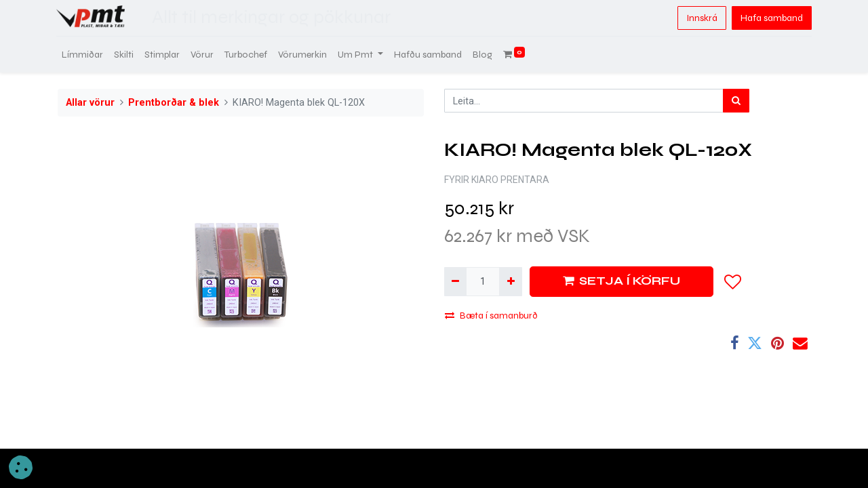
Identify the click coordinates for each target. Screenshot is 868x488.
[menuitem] (84, 55)
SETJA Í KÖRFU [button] (622, 281)
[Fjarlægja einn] (455, 282)
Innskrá (701, 18)
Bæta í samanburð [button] (491, 316)
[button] (733, 282)
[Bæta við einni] (510, 282)
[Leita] (736, 101)
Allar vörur (90, 103)
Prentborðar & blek (174, 103)
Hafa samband (770, 18)
